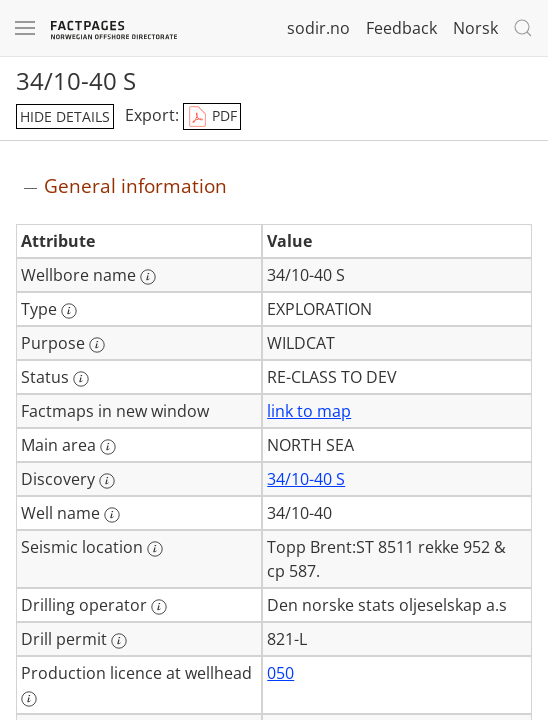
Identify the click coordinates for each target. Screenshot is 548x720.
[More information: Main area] (108, 447)
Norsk (475, 28)
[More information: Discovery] (107, 481)
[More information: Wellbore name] (148, 277)
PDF (212, 117)
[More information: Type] (69, 311)
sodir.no (318, 28)
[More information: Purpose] (97, 345)
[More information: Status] (81, 379)
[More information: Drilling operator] (159, 607)
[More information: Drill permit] (119, 641)
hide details (65, 116)
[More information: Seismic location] (155, 549)
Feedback (401, 28)
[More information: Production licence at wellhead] (29, 699)
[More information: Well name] (112, 515)
